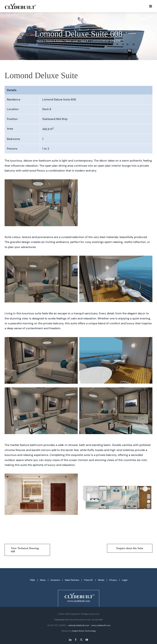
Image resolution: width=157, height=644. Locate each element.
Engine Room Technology (84, 631)
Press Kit (89, 580)
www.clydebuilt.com (101, 625)
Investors (55, 580)
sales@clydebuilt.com (79, 625)
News (43, 580)
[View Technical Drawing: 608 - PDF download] (27, 550)
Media (101, 580)
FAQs (32, 580)
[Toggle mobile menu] (151, 6)
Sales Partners (72, 580)
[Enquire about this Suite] (130, 548)
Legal (125, 580)
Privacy (113, 580)
